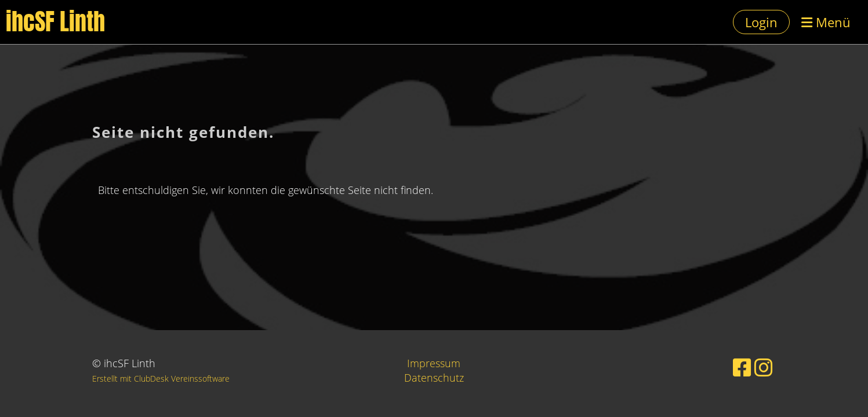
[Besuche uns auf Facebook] (742, 367)
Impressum (434, 363)
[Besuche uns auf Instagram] (764, 367)
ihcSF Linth (55, 22)
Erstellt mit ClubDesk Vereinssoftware (161, 378)
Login (761, 22)
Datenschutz (434, 378)
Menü (826, 22)
